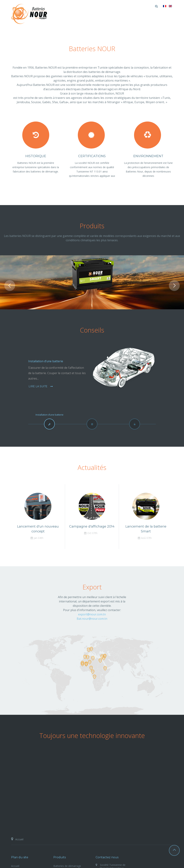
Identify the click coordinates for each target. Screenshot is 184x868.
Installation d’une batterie (46, 361)
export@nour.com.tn (92, 614)
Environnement (148, 156)
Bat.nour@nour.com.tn (92, 619)
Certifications (92, 156)
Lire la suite (38, 386)
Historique (36, 156)
